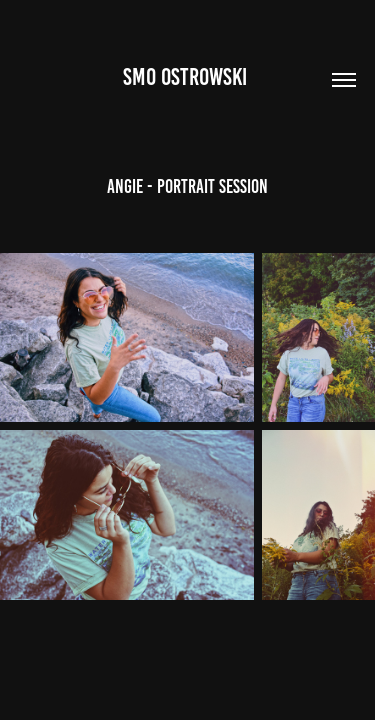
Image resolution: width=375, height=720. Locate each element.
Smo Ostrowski (187, 77)
